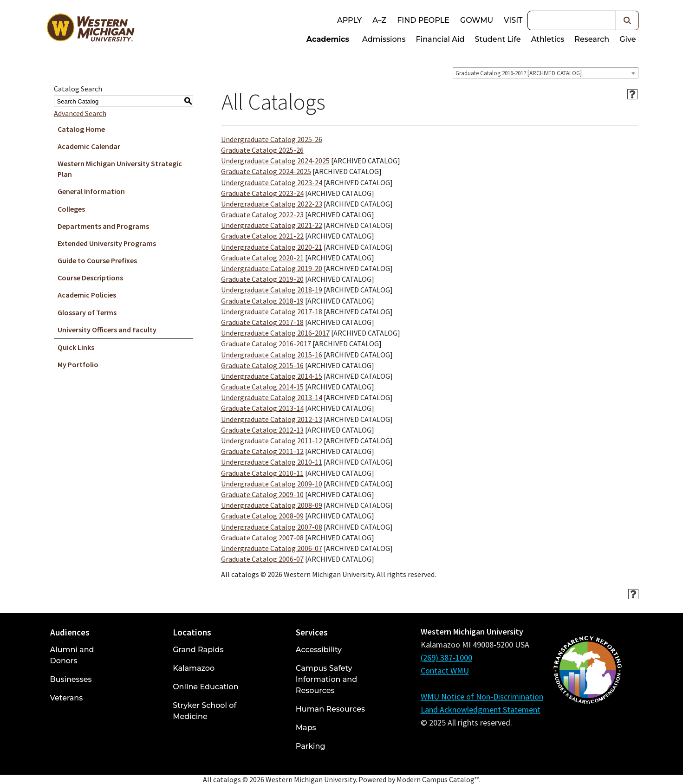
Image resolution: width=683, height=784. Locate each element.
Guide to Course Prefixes (97, 260)
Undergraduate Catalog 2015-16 (272, 355)
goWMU (477, 20)
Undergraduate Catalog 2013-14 (272, 397)
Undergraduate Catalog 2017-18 (272, 311)
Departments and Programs (103, 226)
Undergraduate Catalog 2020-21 (272, 247)
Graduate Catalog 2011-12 (262, 451)
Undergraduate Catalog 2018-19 (272, 290)
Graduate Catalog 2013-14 (262, 408)
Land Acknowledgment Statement (481, 709)
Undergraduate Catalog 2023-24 (272, 182)
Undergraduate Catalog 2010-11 (272, 462)
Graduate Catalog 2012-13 (262, 430)
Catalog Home (81, 129)
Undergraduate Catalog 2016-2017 (275, 333)
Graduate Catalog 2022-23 (262, 214)
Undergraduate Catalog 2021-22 (272, 225)
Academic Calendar (89, 146)
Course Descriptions (90, 278)
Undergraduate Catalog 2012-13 (272, 419)
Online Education (205, 687)
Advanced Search (80, 113)
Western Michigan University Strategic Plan (120, 169)
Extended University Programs (107, 243)
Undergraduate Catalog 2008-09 (272, 505)
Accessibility (319, 650)
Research (592, 39)
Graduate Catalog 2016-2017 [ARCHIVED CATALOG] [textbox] (519, 73)
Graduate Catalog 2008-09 (262, 516)
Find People (423, 20)
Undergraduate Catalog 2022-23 (272, 204)
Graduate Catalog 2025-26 (262, 150)
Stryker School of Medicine (205, 711)
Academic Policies (87, 295)
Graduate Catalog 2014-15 (262, 387)
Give (628, 39)
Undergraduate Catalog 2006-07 (272, 548)
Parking (311, 746)
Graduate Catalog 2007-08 (262, 538)
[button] (628, 20)
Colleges (71, 209)
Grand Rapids (198, 650)
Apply (349, 20)
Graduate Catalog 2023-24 (262, 193)
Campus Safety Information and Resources (326, 679)
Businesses (71, 679)
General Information (91, 191)
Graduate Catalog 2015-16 (262, 365)
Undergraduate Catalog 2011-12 (272, 441)
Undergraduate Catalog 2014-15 (272, 376)
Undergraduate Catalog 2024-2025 (275, 161)
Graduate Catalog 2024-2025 (266, 171)
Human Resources (330, 709)
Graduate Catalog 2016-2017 (266, 343)
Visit (513, 20)
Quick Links (76, 347)
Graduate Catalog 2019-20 (262, 279)
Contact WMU (445, 671)
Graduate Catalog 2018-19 (262, 301)
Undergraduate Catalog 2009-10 (272, 484)
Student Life (498, 39)
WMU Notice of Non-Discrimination (482, 697)
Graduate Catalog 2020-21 (262, 258)
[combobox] (546, 73)
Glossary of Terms (87, 312)
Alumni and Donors (72, 655)
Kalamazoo (194, 668)
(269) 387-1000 (446, 658)
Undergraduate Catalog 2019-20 (272, 268)
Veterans (67, 698)
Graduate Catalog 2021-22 (262, 236)
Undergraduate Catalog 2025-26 (272, 139)
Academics (328, 39)
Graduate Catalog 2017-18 (262, 322)
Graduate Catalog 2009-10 (262, 494)
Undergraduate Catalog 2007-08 (272, 527)
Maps (306, 728)
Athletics (548, 39)
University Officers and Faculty (107, 330)
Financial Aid (440, 39)
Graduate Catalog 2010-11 (262, 473)
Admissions (384, 39)
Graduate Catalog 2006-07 (262, 559)
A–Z (379, 20)
